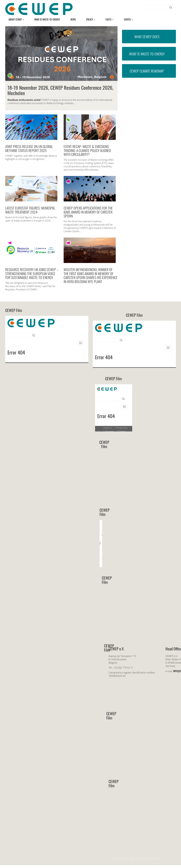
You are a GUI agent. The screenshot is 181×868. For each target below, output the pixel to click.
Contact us (114, 859)
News (73, 19)
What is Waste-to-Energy (147, 54)
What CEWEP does (147, 37)
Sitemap (156, 859)
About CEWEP (16, 19)
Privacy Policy (129, 859)
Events (128, 19)
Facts (110, 19)
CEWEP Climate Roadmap (147, 71)
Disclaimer (144, 859)
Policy (91, 19)
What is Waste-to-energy (47, 19)
